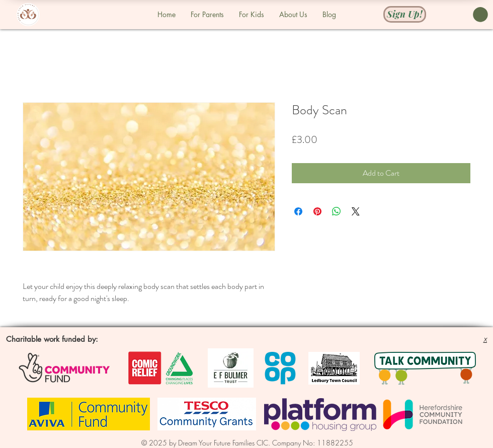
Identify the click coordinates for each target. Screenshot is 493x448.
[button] (480, 15)
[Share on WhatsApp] (337, 211)
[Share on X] (356, 211)
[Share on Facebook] (298, 211)
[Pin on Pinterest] (317, 211)
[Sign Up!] (404, 14)
